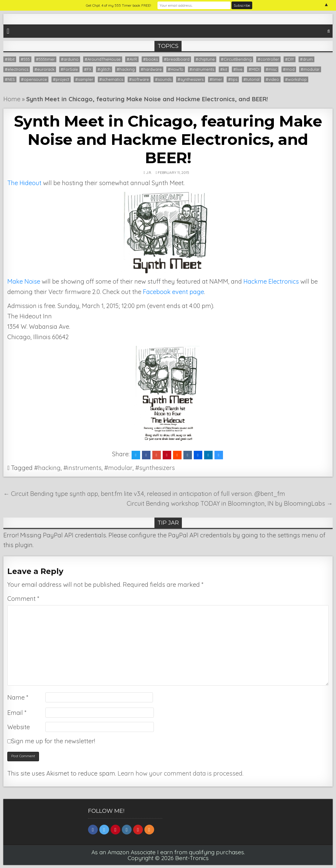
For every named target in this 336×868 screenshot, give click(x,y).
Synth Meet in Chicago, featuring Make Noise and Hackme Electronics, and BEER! (168, 140)
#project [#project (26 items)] (61, 79)
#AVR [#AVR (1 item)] (132, 59)
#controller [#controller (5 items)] (268, 59)
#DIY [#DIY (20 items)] (290, 59)
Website (19, 727)
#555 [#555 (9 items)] (25, 59)
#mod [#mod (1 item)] (289, 69)
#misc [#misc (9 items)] (271, 69)
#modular (118, 468)
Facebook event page (173, 292)
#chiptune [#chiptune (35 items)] (205, 59)
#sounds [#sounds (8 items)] (163, 79)
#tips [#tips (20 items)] (233, 79)
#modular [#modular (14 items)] (310, 69)
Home (12, 99)
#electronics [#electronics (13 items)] (17, 69)
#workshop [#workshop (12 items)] (296, 79)
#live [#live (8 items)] (238, 69)
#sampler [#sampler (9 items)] (84, 79)
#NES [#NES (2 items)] (10, 79)
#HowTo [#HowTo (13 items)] (176, 69)
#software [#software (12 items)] (139, 79)
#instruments (82, 468)
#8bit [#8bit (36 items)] (10, 59)
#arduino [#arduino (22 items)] (70, 59)
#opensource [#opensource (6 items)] (34, 79)
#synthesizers (155, 468)
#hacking (47, 468)
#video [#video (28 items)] (272, 79)
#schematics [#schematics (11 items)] (111, 79)
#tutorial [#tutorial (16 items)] (251, 79)
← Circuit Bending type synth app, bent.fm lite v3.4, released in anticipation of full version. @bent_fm (144, 494)
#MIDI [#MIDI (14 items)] (254, 69)
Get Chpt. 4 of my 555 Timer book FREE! (118, 5)
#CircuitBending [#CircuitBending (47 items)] (236, 59)
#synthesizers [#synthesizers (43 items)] (191, 79)
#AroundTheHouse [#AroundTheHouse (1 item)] (103, 59)
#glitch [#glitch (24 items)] (104, 69)
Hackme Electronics (272, 281)
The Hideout (24, 183)
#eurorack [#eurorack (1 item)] (44, 69)
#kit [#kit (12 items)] (224, 69)
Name (18, 697)
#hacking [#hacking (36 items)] (126, 69)
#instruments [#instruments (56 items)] (202, 69)
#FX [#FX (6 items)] (88, 69)
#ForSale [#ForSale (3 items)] (69, 69)
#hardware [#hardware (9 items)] (151, 69)
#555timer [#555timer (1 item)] (45, 59)
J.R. (149, 172)
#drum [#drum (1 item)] (306, 59)
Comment (23, 599)
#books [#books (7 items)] (150, 59)
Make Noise (24, 281)
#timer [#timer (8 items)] (216, 79)
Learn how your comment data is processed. (180, 773)
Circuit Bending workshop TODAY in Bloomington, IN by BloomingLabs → (230, 503)
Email (17, 713)
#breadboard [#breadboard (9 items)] (177, 59)
